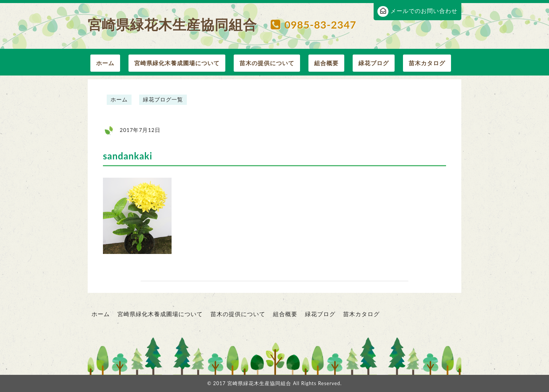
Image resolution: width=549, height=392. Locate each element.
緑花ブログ (374, 63)
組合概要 (326, 63)
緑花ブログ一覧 (163, 100)
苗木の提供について (267, 63)
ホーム (105, 63)
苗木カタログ (427, 63)
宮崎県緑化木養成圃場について (177, 63)
